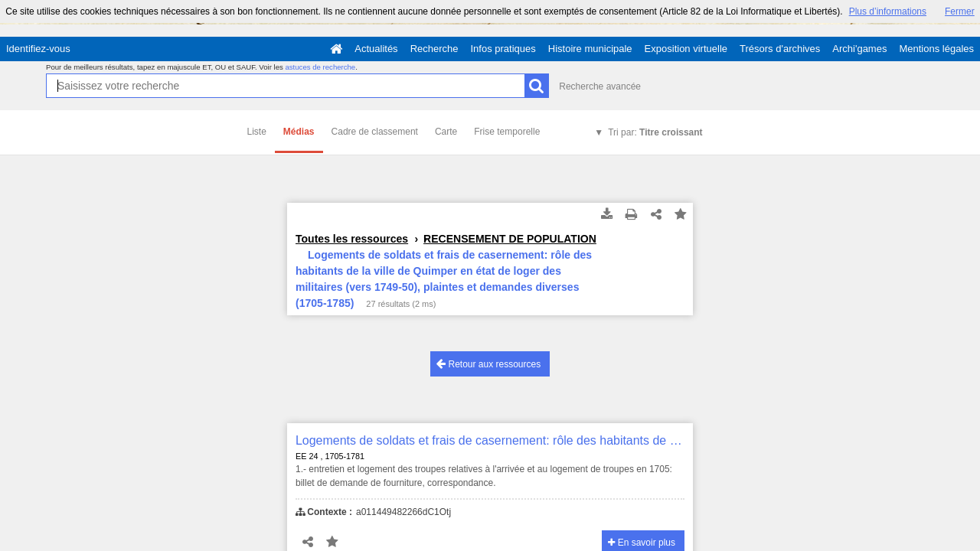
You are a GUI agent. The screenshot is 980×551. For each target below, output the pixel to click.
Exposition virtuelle (686, 49)
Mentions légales (936, 49)
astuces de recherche (320, 67)
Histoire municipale (590, 49)
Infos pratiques (503, 49)
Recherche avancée (600, 86)
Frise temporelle (507, 132)
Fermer (960, 11)
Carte (446, 132)
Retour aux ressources (488, 364)
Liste (257, 132)
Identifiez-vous (38, 49)
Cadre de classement (375, 132)
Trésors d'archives (780, 49)
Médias (299, 132)
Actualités (376, 49)
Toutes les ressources (352, 239)
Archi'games (859, 49)
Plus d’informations (888, 11)
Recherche (434, 49)
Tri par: (655, 132)
